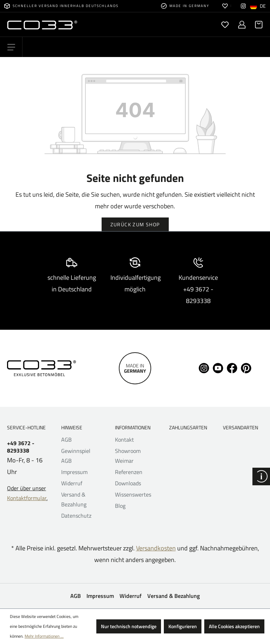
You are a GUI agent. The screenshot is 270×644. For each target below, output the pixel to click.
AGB (66, 440)
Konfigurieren (183, 626)
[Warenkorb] (257, 25)
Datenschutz (76, 516)
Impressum (74, 472)
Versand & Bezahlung (173, 596)
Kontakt (124, 440)
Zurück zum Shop (135, 224)
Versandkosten (156, 548)
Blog (120, 506)
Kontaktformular (27, 498)
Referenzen (129, 472)
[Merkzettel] (225, 25)
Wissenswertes (133, 494)
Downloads (128, 483)
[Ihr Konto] (242, 25)
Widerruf (72, 483)
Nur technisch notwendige (129, 626)
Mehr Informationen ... (44, 636)
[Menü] (11, 47)
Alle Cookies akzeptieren (234, 626)
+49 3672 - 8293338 (21, 447)
